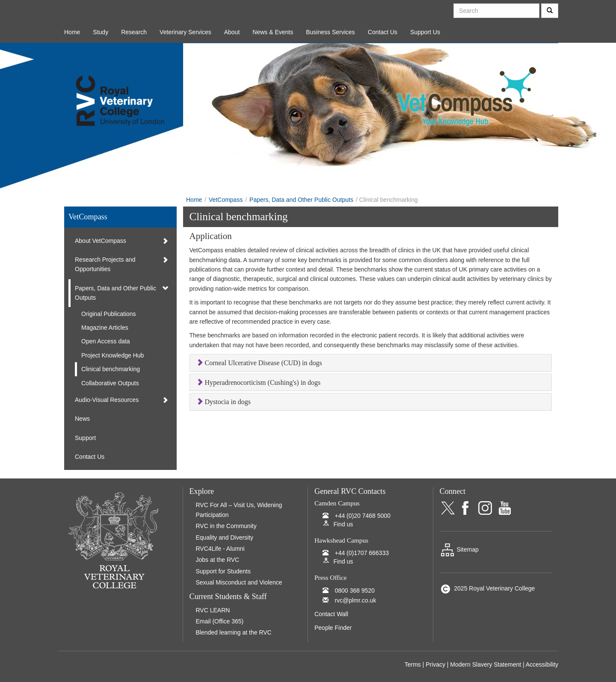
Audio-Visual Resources (107, 400)
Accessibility (542, 664)
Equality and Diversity (225, 537)
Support (85, 438)
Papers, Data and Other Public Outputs (301, 200)
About (232, 32)
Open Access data (106, 341)
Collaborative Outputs (110, 383)
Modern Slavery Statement (486, 664)
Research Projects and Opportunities (105, 264)
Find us (343, 524)
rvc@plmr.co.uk (355, 600)
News (82, 419)
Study (101, 32)
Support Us (425, 32)
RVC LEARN (213, 610)
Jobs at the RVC (218, 560)
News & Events (273, 32)
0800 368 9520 (354, 590)
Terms (412, 664)
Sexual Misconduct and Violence (239, 582)
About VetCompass (101, 241)
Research (134, 32)
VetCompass (226, 200)
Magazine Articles (105, 328)
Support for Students (223, 571)
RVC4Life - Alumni (220, 549)
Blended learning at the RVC (234, 632)
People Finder (333, 628)
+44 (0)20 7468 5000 (362, 516)
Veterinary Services (185, 32)
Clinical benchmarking (111, 369)
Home (72, 32)
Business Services (330, 32)
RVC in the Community (226, 526)
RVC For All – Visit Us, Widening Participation (239, 510)
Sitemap (459, 549)
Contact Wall (331, 614)
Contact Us (383, 32)
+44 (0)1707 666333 (362, 553)
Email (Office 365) (220, 621)
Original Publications (109, 314)
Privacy (435, 664)
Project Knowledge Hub (113, 355)
